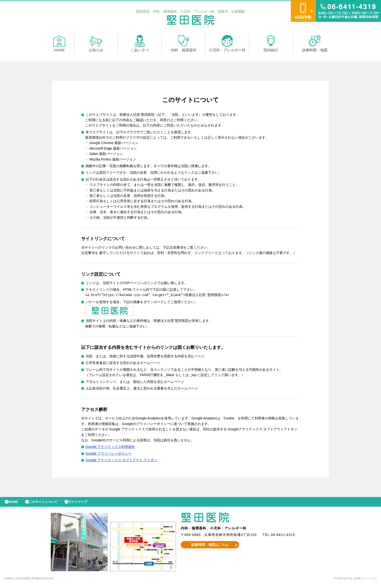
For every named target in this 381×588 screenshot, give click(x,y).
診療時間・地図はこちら (210, 548)
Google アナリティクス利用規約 (110, 448)
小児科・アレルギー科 (227, 45)
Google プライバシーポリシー (108, 454)
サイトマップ (89, 504)
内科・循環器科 (184, 45)
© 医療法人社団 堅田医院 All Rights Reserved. (38, 582)
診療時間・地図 (315, 45)
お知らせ (96, 45)
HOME (59, 45)
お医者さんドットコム (362, 582)
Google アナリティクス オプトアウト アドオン (121, 461)
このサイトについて (49, 504)
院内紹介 (271, 45)
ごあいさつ (140, 45)
